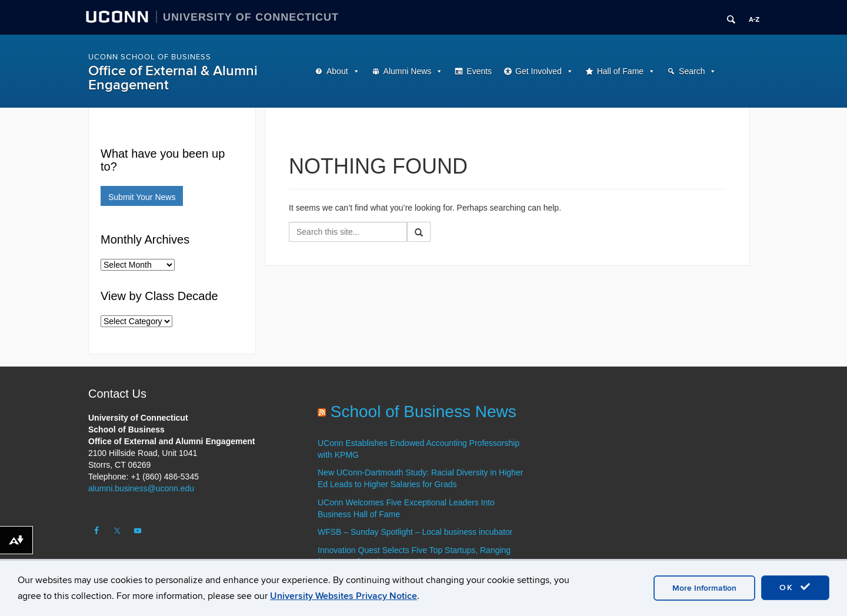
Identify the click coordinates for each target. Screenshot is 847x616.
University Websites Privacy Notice (344, 596)
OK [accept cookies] (795, 587)
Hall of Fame (620, 71)
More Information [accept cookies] (704, 588)
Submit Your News (142, 197)
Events (479, 71)
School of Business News (423, 412)
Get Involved (538, 71)
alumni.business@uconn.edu (141, 488)
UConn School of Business (150, 57)
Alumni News (408, 71)
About (337, 71)
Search (692, 71)
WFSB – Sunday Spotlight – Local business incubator (415, 532)
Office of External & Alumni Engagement (173, 78)
